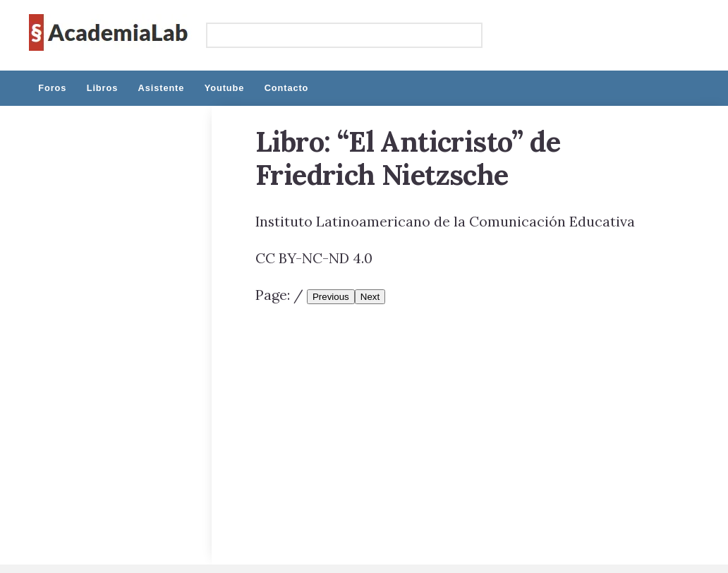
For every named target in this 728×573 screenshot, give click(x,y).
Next (370, 297)
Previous (331, 297)
